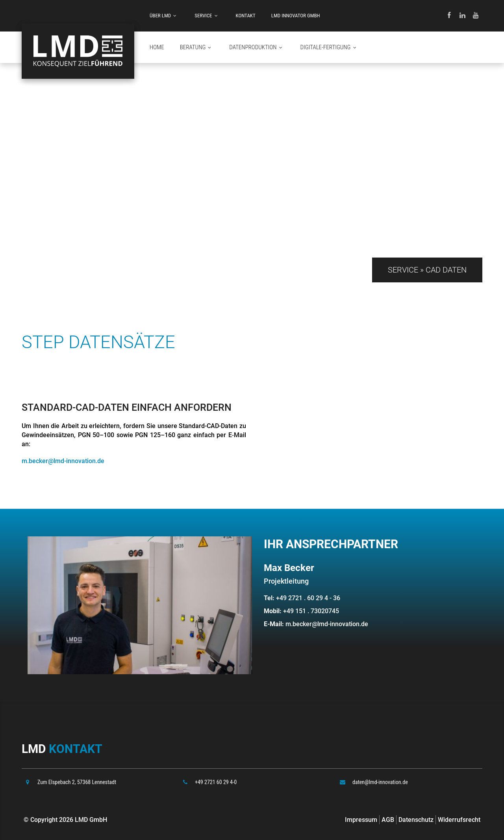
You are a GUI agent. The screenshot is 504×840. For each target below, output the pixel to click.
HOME (157, 47)
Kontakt (246, 16)
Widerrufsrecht (459, 820)
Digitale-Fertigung (330, 48)
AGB (388, 820)
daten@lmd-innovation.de (380, 782)
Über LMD (164, 16)
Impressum (361, 820)
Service (207, 16)
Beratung (197, 48)
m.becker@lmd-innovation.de (63, 461)
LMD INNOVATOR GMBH (296, 16)
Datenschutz (416, 820)
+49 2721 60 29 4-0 (216, 782)
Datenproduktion (257, 48)
